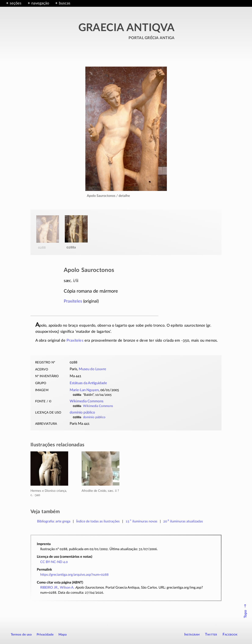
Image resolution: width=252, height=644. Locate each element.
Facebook (230, 634)
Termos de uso (21, 635)
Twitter (211, 634)
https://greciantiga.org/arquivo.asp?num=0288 (74, 575)
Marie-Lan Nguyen (84, 390)
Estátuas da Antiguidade (88, 383)
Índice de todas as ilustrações (98, 521)
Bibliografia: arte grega (54, 521)
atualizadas (183, 521)
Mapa (63, 635)
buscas (65, 3)
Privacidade (45, 635)
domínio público (82, 412)
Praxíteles (73, 301)
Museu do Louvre (92, 369)
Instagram (192, 634)
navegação (40, 3)
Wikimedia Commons (87, 401)
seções (16, 3)
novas (141, 521)
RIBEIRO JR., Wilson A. (57, 588)
